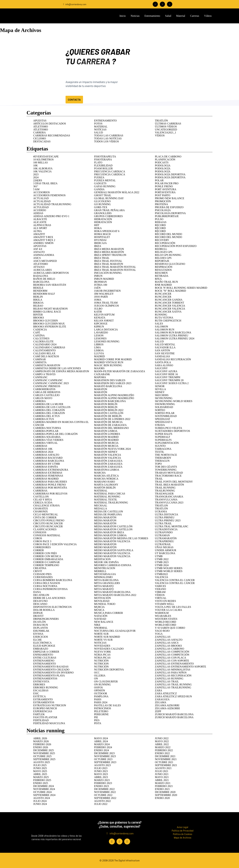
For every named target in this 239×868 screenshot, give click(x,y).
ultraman (162, 535)
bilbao (38, 305)
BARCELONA (41, 282)
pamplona (101, 696)
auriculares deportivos (51, 273)
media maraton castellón (113, 526)
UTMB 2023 (162, 562)
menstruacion (105, 568)
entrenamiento (45, 663)
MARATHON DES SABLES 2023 (113, 383)
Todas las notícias (108, 138)
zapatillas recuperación (173, 675)
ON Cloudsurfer (106, 681)
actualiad (41, 198)
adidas (38, 213)
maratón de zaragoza (110, 425)
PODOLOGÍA (163, 168)
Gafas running (105, 186)
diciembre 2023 (104, 753)
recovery (162, 240)
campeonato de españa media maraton (61, 371)
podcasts (162, 162)
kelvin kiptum (104, 314)
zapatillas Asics (167, 643)
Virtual (161, 598)
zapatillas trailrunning (173, 687)
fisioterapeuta (105, 156)
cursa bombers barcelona (53, 580)
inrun (98, 276)
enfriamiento (43, 654)
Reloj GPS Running (168, 255)
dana (37, 592)
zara (159, 690)
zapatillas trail (167, 681)
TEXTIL (159, 452)
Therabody (163, 458)
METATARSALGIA (105, 574)
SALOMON (161, 326)
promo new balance (170, 198)
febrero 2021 (164, 786)
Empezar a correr (46, 651)
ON (96, 678)
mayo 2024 (101, 738)
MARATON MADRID (106, 437)
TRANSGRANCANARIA (169, 496)
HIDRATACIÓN (103, 219)
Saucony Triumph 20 (169, 380)
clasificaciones (45, 529)
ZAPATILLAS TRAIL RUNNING (173, 684)
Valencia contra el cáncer (175, 583)
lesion (99, 335)
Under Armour (165, 550)
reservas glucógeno (170, 264)
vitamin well (164, 604)
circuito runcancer (48, 526)
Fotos (98, 123)
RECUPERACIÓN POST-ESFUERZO (176, 246)
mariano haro (105, 481)
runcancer (163, 294)
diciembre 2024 (43, 786)
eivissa (38, 634)
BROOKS (39, 317)
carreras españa (46, 467)
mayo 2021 (162, 777)
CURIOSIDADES (43, 577)
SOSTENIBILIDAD (166, 416)
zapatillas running (169, 678)
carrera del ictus (46, 416)
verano (160, 589)
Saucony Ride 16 (166, 374)
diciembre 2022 (104, 789)
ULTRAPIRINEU (164, 541)
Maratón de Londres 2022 (112, 419)
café (37, 332)
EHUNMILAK (41, 631)
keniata (100, 317)
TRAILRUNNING (165, 490)
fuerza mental (105, 180)
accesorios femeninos (49, 195)
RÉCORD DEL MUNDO (168, 234)
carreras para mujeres (50, 481)
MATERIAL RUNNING (107, 496)
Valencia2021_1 (165, 132)
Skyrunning (164, 398)
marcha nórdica (106, 478)
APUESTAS (40, 120)
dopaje (38, 613)
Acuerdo (40, 210)
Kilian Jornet (104, 320)
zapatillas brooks (168, 646)
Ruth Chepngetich (168, 320)
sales (159, 323)
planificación (165, 159)
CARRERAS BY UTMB (46, 464)
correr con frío (45, 553)
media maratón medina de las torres (121, 538)
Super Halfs (163, 434)
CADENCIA (40, 329)
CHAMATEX (41, 508)
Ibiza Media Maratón (109, 252)
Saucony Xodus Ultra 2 (172, 383)
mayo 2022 (162, 741)
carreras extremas (48, 473)
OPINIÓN (100, 690)
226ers (38, 180)
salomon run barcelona (173, 332)
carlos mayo (43, 398)
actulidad (41, 207)
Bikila (38, 300)
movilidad (102, 601)
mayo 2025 (40, 771)
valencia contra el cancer (175, 580)
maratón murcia (106, 443)
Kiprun (99, 326)
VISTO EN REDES (165, 601)
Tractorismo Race (168, 476)
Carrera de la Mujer (48, 404)
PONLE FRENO (164, 186)
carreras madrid (46, 478)
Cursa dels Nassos (47, 583)
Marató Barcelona (108, 386)
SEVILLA (160, 389)
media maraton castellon (113, 529)
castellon (41, 496)
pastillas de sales (107, 705)
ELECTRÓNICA (42, 643)
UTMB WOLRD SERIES (169, 568)
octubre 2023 (103, 759)
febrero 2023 (103, 783)
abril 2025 (40, 774)
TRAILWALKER (164, 493)
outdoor (101, 693)
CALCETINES (41, 338)
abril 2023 (101, 777)
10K (36, 165)
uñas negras (164, 547)
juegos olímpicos (107, 305)
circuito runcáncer (48, 523)
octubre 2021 (164, 762)
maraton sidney (106, 452)
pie (96, 717)
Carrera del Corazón (49, 410)
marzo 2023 (102, 780)
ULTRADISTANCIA (166, 529)
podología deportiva (170, 174)
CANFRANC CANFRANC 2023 (51, 383)
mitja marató (104, 589)
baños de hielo (44, 279)
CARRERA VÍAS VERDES (48, 440)
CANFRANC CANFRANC (48, 380)
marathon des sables (110, 380)
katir (98, 311)
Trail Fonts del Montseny (174, 481)
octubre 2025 (42, 756)
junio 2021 (162, 774)
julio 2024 (40, 801)
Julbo (98, 308)
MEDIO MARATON (105, 544)
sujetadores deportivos (172, 431)
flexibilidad (103, 165)
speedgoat (162, 419)
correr (39, 550)
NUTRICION (101, 663)
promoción (163, 201)
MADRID (100, 356)
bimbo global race (47, 311)
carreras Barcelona (49, 461)
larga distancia (106, 329)
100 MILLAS (40, 162)
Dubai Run (40, 625)
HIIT (97, 225)
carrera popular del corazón (55, 434)
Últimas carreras (168, 123)
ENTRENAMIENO (44, 660)
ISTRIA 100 (101, 285)
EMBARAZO (41, 649)
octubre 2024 (42, 792)
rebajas (161, 222)
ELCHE (38, 640)
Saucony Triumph (167, 377)
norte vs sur (103, 640)
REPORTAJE (162, 261)
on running (102, 684)
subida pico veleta (168, 428)
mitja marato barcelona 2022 (115, 595)
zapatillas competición (172, 654)
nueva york (103, 651)
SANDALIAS (162, 356)
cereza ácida (43, 502)
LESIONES (100, 338)
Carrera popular (46, 431)
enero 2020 (162, 798)
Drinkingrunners (46, 619)
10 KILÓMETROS (43, 159)
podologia (163, 165)
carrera (40, 401)
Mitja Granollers (107, 583)
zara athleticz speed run (173, 696)
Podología (163, 171)
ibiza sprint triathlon (110, 255)
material (101, 490)
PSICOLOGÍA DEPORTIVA (170, 213)
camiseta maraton (47, 365)
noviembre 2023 (105, 756)
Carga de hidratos (47, 392)
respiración (164, 267)
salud (159, 341)
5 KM (36, 189)
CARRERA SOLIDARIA (47, 437)
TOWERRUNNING (166, 470)
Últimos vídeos (166, 126)
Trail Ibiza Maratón (169, 484)
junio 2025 (40, 768)
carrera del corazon (49, 413)
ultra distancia (166, 514)
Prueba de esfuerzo (169, 207)
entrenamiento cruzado (51, 669)
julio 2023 (101, 768)
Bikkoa (38, 303)
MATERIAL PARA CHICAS (110, 493)
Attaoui (39, 267)
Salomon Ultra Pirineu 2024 (175, 338)
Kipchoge (101, 323)
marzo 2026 (41, 741)
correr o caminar (46, 562)
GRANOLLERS (103, 213)
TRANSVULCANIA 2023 (169, 502)
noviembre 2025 (44, 753)
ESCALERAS (41, 690)
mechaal (101, 505)
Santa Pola (163, 362)
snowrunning (165, 404)
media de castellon (109, 511)
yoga (159, 634)
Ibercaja (100, 243)
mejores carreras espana (113, 565)
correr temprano (46, 565)
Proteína (161, 204)
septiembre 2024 (44, 795)
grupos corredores (108, 216)
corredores (42, 547)
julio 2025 (40, 765)
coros (38, 538)
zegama (160, 702)
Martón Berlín (105, 487)
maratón (101, 392)
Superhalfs (163, 440)
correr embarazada (48, 559)
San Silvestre (165, 353)
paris (98, 699)
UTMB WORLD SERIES (169, 571)
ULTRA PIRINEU (165, 517)
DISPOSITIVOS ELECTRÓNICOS (52, 607)
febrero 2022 (164, 750)
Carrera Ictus (44, 419)
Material (101, 126)
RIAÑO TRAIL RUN (166, 282)
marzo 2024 (102, 744)
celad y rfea (43, 499)
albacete (40, 219)
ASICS (37, 258)
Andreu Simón (43, 243)
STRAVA (160, 425)
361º (36, 186)
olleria (100, 675)
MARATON (101, 389)
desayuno (40, 601)
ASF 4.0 (38, 249)
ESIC (36, 693)
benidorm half (44, 294)
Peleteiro (101, 711)
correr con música (47, 556)
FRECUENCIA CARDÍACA (110, 174)
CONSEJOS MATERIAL (47, 535)
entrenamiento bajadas (51, 666)
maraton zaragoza (108, 467)
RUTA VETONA (164, 317)
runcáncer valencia (170, 305)
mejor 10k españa (106, 562)
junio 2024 (40, 804)
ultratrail (163, 544)
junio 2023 (101, 771)
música (99, 610)
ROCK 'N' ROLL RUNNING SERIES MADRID (181, 288)
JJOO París (101, 297)
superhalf (162, 437)
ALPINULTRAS (42, 225)
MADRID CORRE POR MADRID (113, 359)
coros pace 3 (42, 541)
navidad (100, 619)
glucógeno (102, 201)
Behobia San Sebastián (50, 285)
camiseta (40, 362)
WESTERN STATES (166, 619)
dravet (38, 616)
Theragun (162, 461)
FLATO (98, 162)
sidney (160, 392)
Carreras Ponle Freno (49, 484)
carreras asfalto (46, 455)
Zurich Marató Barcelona (174, 714)
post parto (163, 195)
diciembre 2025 (43, 750)
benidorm (40, 291)
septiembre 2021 (166, 765)
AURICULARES (42, 270)
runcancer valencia (170, 308)
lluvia (99, 353)
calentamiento (44, 350)
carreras (40, 446)
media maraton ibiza (109, 532)
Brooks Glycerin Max (49, 323)
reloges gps (164, 252)
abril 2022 (162, 744)
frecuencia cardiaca (110, 171)
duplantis (41, 628)
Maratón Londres (107, 434)
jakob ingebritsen (107, 291)
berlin (38, 297)
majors (99, 368)
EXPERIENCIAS (43, 711)
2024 (36, 177)
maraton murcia (106, 446)
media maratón (105, 523)
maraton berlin (106, 407)
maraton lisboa (106, 431)
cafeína (39, 335)
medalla (101, 508)
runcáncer (163, 297)
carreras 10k (43, 449)
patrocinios (103, 708)
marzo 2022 (163, 747)
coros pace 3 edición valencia (55, 544)
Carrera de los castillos (52, 407)
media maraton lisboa (110, 535)
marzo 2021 (163, 783)
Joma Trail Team (106, 303)
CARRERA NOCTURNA (47, 428)
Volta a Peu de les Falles (173, 607)
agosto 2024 (42, 798)
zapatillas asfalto (169, 640)
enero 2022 (162, 753)
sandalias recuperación (173, 359)
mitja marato (104, 586)
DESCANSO (40, 604)
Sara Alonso (164, 365)
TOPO (158, 464)
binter (38, 314)
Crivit (38, 571)
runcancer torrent (169, 303)
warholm (162, 613)
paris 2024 (101, 702)
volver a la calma (168, 610)
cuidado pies (42, 574)
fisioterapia (103, 159)
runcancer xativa (168, 311)
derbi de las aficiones (49, 598)
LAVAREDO (101, 332)
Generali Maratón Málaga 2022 (117, 192)
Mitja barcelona (106, 580)
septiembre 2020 (166, 795)
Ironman (100, 282)
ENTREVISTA (41, 681)
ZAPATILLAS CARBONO (169, 649)
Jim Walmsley (104, 294)
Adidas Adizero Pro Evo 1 (51, 216)
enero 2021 (162, 789)
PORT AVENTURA (166, 189)
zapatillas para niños (171, 672)
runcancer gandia (169, 300)
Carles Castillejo (46, 395)
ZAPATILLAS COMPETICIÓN (172, 651)
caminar (40, 359)
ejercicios (41, 637)
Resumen (161, 273)
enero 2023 (101, 786)
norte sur (101, 634)
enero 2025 (41, 783)
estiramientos (44, 702)
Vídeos (160, 135)
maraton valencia (108, 458)
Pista (98, 723)
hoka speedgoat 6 (107, 231)
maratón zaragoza (108, 464)
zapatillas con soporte (172, 660)
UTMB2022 (161, 574)
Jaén (97, 288)
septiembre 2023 (105, 762)
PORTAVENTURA (165, 192)
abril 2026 (40, 738)
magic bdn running (108, 365)
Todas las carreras (109, 135)
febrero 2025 (42, 780)
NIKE (97, 625)
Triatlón (161, 120)
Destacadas (42, 141)
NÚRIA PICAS (102, 654)
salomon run (165, 329)
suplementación (167, 443)
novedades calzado (109, 649)
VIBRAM (160, 592)
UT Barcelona (165, 553)
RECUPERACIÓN (165, 243)
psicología (163, 210)
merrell (100, 571)
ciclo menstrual (46, 514)
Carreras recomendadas (52, 135)
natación (101, 616)
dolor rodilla (44, 610)
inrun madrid (104, 279)
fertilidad (41, 720)
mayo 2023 (101, 774)
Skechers (162, 395)
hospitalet (102, 237)
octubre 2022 (103, 795)
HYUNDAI (100, 240)
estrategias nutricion (50, 705)
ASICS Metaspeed (45, 261)
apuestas (40, 246)
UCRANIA (161, 511)
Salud (99, 132)
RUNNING (161, 314)
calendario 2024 (45, 344)
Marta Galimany (106, 484)
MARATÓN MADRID (106, 440)
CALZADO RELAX (44, 353)
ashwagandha (44, 255)
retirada (162, 276)
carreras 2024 (43, 452)
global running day (109, 198)
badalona (41, 276)
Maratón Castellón (109, 413)
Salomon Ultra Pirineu (172, 335)
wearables (163, 616)
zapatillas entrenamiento (174, 663)
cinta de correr (45, 517)
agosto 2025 (42, 762)
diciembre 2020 (165, 792)
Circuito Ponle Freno (49, 520)
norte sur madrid (107, 637)
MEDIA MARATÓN (105, 517)
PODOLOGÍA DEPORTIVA (170, 177)
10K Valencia (42, 171)
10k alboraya (43, 168)
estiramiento (43, 699)
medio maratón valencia (112, 553)
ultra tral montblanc (172, 526)
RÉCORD (160, 228)
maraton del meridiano (111, 428)
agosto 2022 (102, 801)
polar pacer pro (167, 183)
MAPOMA (100, 377)
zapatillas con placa (170, 657)
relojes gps (163, 258)
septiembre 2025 (44, 759)
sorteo (160, 410)
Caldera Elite (43, 341)
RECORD (160, 225)
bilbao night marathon (50, 308)
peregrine (101, 714)
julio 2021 (161, 771)
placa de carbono (168, 156)
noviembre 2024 (44, 789)
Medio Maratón (105, 547)
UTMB (159, 556)
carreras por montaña (50, 487)
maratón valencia (108, 455)
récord (160, 231)
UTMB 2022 (162, 559)
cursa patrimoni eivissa (50, 589)
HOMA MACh (102, 234)
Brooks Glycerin (45, 320)
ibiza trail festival (108, 261)
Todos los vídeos (107, 141)
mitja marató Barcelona (112, 592)
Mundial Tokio (105, 604)
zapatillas (163, 637)
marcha (100, 473)
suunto (160, 446)
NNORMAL (101, 628)
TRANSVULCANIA (166, 499)
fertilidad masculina (49, 723)
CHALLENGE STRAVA (46, 505)
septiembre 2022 (105, 798)
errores (39, 684)
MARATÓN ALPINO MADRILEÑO (114, 398)
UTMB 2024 (162, 565)
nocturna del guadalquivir (115, 631)
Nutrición (101, 660)
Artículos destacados (50, 123)
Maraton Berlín (106, 404)
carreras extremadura (51, 470)
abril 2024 (101, 741)
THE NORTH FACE (166, 455)
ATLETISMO (41, 264)
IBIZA (98, 246)
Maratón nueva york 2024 (112, 449)
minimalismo (103, 577)
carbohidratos (44, 389)
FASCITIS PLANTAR (45, 717)
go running (102, 204)
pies (97, 720)
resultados (163, 270)
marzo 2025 (41, 777)
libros (99, 344)
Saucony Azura (166, 371)
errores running (46, 687)
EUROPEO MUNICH (45, 708)
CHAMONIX (40, 511)
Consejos (40, 532)
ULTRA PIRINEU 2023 (168, 520)
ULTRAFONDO (164, 532)
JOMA (98, 300)
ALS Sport (40, 228)
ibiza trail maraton (109, 264)
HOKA (98, 228)
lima (98, 347)
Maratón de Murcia (108, 422)
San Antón (162, 350)
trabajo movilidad (169, 473)
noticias (100, 643)
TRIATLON (161, 505)
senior (160, 386)
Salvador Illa (165, 347)
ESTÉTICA (40, 696)
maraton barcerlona (110, 401)
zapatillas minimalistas (173, 669)
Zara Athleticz (166, 693)
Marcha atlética (106, 476)
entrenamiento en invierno (53, 672)
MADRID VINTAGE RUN (109, 362)
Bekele (38, 288)
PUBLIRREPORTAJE (167, 216)
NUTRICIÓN (101, 666)
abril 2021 (162, 780)
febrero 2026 (42, 744)
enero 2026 (41, 747)
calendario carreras (49, 347)
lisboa (99, 350)
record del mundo (168, 237)
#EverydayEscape (46, 156)
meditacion (102, 559)
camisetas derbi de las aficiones (57, 368)
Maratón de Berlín (108, 416)
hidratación (103, 222)
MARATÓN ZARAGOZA (108, 461)
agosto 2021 (163, 768)
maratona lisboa (107, 470)
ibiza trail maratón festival (115, 267)
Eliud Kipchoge (44, 646)
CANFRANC (40, 377)
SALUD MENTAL (165, 344)
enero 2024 (101, 750)
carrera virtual (45, 443)
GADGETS (100, 183)
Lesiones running (107, 341)
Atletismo (41, 126)
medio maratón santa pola (114, 550)
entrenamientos (45, 678)
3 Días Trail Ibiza (45, 183)
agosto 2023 (102, 765)
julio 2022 (101, 804)
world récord (165, 625)
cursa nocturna (45, 586)
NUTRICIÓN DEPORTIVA (109, 669)
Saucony (161, 368)
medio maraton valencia (112, 556)
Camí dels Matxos (46, 356)
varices (160, 586)
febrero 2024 (103, 747)
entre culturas (45, 657)
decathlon (41, 595)
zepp (158, 711)
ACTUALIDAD (42, 201)
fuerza (99, 177)
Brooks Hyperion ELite (50, 326)
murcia (99, 607)
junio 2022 (162, 738)
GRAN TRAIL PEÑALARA (109, 210)
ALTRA (38, 231)
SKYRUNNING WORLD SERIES (174, 401)
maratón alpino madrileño (114, 395)
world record (165, 622)
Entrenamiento (105, 120)
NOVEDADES (102, 646)
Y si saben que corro (170, 628)
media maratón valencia (112, 541)
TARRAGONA (163, 449)
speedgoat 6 (163, 422)
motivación (102, 598)
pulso (159, 219)
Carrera (40, 132)
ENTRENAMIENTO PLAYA (49, 675)
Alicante (40, 222)
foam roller (103, 168)
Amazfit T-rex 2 (44, 240)
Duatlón (40, 622)
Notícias (100, 129)
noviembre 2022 (105, 792)
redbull (161, 249)
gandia (99, 189)
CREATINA (40, 568)
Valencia (161, 577)
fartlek (39, 714)
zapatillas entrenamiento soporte (180, 666)
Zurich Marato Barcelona (174, 717)
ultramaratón (166, 538)
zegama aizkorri (167, 705)
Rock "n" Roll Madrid (170, 291)
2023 (36, 174)
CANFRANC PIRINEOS (47, 386)
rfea (158, 279)
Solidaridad (164, 407)
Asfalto (39, 252)
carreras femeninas (48, 476)
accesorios (41, 192)
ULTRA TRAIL (163, 523)
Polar (159, 180)
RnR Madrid (163, 285)
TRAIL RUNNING (165, 487)
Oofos (98, 687)
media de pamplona (108, 514)
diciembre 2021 (165, 756)
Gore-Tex (101, 207)
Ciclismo (40, 138)
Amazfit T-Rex (43, 237)
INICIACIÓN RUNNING (108, 273)
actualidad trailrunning (52, 204)
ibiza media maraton (109, 249)
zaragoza (162, 699)
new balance (104, 622)
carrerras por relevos (50, 493)
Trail (159, 478)
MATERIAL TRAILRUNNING (111, 502)
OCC (97, 672)
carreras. (40, 490)
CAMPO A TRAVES (44, 374)
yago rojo (162, 631)
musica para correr (109, 613)
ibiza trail (102, 258)
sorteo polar (165, 413)
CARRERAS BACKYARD (48, 458)
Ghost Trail (103, 195)
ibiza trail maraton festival (115, 270)
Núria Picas (102, 657)
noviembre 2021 (166, 759)
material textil (106, 499)
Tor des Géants (166, 467)
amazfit (39, 234)
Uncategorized (166, 129)
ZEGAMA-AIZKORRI (167, 708)
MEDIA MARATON (105, 520)
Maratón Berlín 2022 (109, 410)
